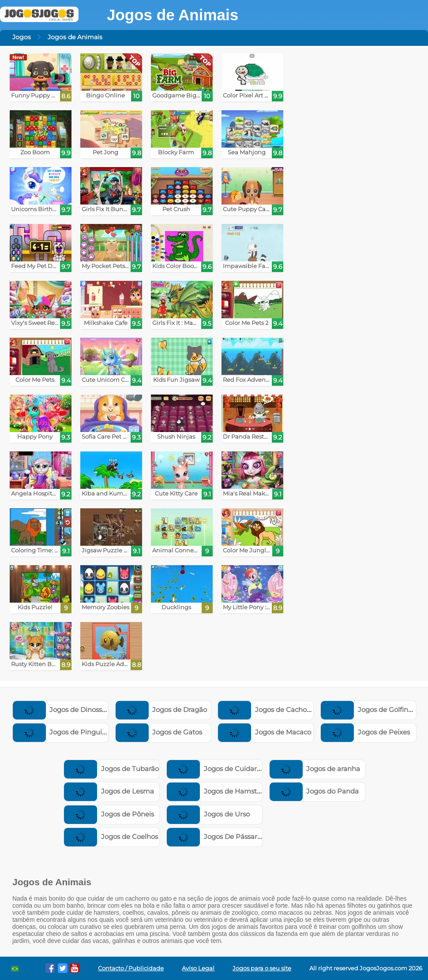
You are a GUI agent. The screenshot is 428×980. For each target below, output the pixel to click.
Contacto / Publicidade (131, 968)
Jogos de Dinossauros (67, 710)
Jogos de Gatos (159, 732)
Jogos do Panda (314, 791)
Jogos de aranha (315, 769)
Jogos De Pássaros (216, 837)
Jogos (22, 37)
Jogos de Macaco (265, 732)
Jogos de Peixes (365, 732)
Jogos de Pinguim (61, 732)
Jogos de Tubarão (111, 769)
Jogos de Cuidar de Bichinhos (234, 769)
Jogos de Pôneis (109, 814)
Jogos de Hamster (215, 791)
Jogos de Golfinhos (370, 710)
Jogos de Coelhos (111, 837)
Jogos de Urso (208, 814)
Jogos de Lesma (109, 791)
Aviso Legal (198, 968)
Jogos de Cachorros (268, 710)
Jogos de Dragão (161, 710)
